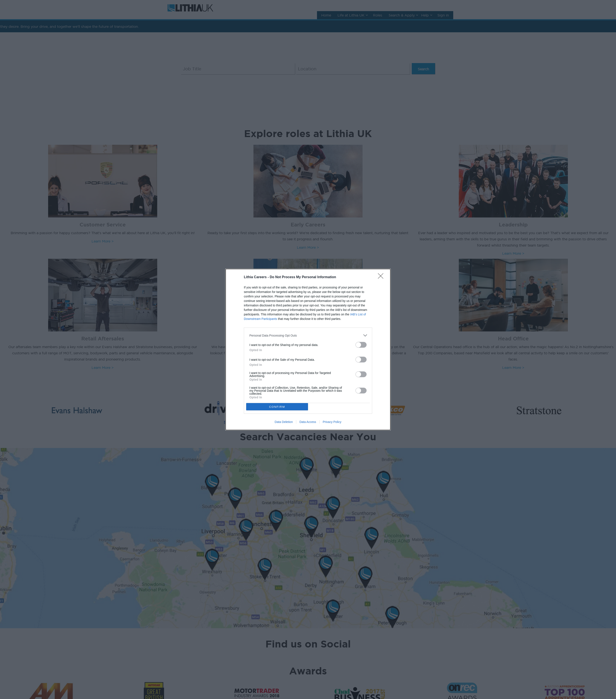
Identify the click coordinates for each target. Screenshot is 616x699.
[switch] (361, 345)
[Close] (382, 277)
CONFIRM (277, 407)
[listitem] (308, 335)
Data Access (308, 422)
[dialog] (308, 349)
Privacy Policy (332, 422)
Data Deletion (284, 422)
